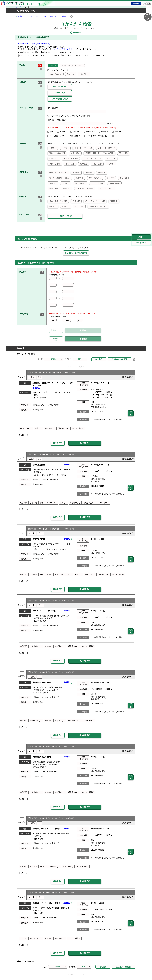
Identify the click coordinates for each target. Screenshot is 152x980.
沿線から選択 (60, 93)
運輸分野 (65, 206)
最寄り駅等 (90, 132)
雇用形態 (75, 173)
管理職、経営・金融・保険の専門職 (99, 153)
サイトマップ (38, 973)
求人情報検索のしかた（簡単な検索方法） (34, 44)
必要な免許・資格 (57, 136)
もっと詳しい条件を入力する (63, 49)
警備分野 (52, 206)
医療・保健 (123, 153)
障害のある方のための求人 (71, 66)
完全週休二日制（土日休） (59, 178)
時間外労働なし (94, 178)
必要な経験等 (75, 136)
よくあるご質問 (97, 973)
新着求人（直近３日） (57, 173)
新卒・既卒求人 (55, 74)
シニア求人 (78, 206)
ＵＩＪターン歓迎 (105, 189)
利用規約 (84, 973)
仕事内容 (76, 132)
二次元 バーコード (131, 403)
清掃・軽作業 (54, 164)
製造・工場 (110, 159)
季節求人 (70, 74)
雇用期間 (101, 173)
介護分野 (75, 201)
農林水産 (83, 164)
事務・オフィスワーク (106, 148)
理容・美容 (96, 164)
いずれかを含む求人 (57, 116)
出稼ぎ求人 (83, 74)
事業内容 (118, 132)
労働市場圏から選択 (60, 99)
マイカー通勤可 (96, 183)
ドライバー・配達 (70, 159)
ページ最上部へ (148, 972)
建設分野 (113, 201)
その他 (110, 164)
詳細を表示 (58, 433)
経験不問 (110, 178)
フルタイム (53, 70)
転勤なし (65, 183)
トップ (18, 7)
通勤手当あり (79, 183)
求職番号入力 (76, 33)
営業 (51, 148)
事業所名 (63, 132)
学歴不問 (122, 178)
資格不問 (52, 183)
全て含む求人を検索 (76, 116)
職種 (51, 132)
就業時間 (79, 178)
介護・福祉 (53, 159)
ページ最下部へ (148, 17)
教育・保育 (74, 153)
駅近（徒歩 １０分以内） (59, 189)
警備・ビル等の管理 (56, 153)
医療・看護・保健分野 (57, 201)
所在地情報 (125, 973)
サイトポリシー (52, 973)
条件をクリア (56, 330)
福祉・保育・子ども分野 (94, 201)
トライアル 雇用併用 (84, 189)
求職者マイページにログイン (29, 16)
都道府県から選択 (60, 87)
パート (65, 70)
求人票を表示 (85, 433)
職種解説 (36, 378)
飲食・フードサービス (82, 148)
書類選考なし (114, 183)
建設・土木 (69, 164)
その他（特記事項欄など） (97, 136)
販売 (64, 148)
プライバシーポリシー (69, 973)
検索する (141, 227)
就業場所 (104, 132)
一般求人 (52, 66)
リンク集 (26, 973)
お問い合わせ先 (112, 973)
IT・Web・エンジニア (91, 159)
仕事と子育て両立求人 (97, 206)
